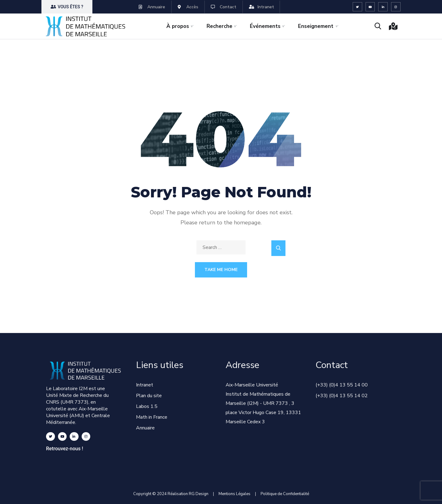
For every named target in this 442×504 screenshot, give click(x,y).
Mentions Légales (235, 494)
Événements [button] (265, 26)
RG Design (201, 494)
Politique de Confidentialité (285, 494)
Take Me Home (221, 270)
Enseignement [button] (316, 26)
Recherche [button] (219, 26)
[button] (67, 7)
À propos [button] (178, 26)
